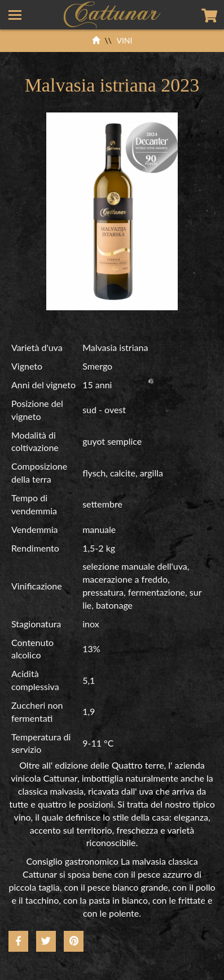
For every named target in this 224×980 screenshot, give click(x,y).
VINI (124, 40)
